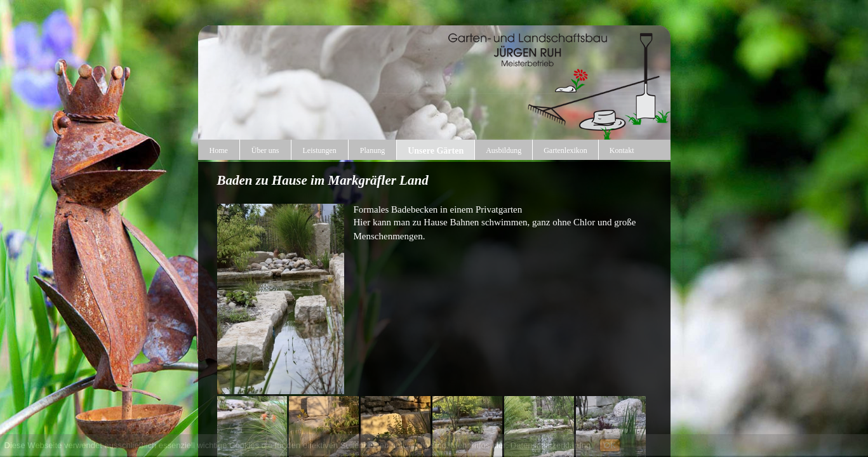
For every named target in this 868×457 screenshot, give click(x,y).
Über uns (265, 150)
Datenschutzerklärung (551, 445)
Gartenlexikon (565, 150)
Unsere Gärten (436, 151)
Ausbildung (504, 150)
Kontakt (622, 150)
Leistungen (320, 150)
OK (610, 445)
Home (219, 150)
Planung (372, 150)
